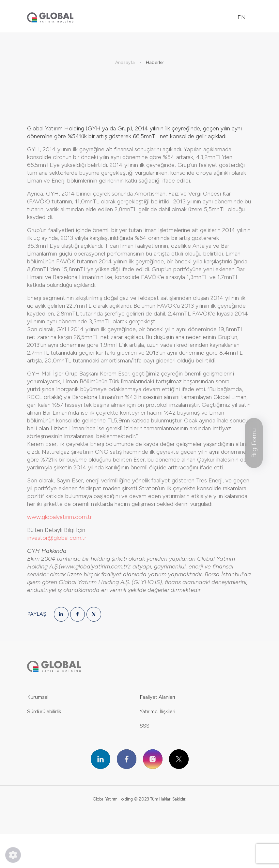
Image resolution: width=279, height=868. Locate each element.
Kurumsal (38, 697)
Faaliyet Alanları (157, 697)
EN (242, 17)
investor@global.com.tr (57, 538)
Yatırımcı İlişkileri (157, 711)
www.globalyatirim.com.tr (59, 517)
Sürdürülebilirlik (44, 711)
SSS (145, 726)
